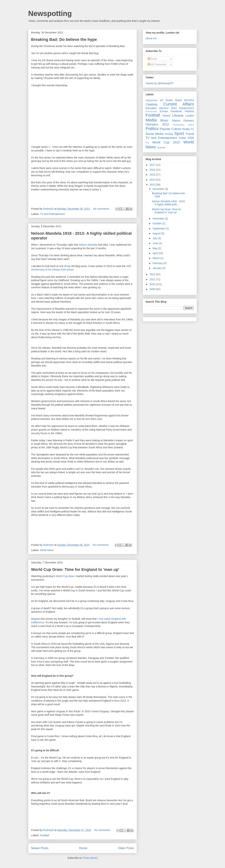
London (190, 116)
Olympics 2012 (157, 124)
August (157, 233)
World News (47, 550)
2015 (153, 175)
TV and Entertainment (52, 214)
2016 (153, 170)
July (155, 238)
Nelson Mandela (88, 245)
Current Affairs (179, 104)
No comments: (102, 209)
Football (45, 835)
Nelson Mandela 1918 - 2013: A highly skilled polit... (169, 203)
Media (151, 120)
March (156, 258)
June (156, 243)
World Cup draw (65, 576)
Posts (152, 59)
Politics (152, 129)
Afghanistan (152, 100)
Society (169, 134)
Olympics (189, 121)
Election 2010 (168, 108)
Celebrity (152, 104)
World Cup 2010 (166, 142)
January (157, 268)
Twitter (182, 138)
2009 (153, 289)
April (155, 253)
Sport (179, 134)
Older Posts (126, 848)
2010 (153, 284)
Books (169, 100)
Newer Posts (40, 848)
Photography (179, 125)
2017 (153, 165)
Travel (190, 134)
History (166, 116)
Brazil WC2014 (185, 100)
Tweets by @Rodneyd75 (159, 83)
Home (83, 848)
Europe (164, 111)
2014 (153, 180)
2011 (153, 279)
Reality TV (188, 129)
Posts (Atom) (90, 858)
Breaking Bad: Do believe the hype (64, 39)
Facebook (176, 111)
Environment (151, 111)
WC (147, 143)
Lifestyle (178, 116)
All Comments (157, 64)
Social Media (155, 134)
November (159, 219)
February (158, 263)
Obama (176, 121)
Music (164, 120)
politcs (191, 125)
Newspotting (50, 13)
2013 (153, 185)
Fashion (189, 111)
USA (191, 138)
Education (151, 108)
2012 (153, 274)
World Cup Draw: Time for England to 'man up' (75, 570)
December (159, 189)
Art (162, 100)
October (157, 223)
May (155, 248)
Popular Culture (170, 129)
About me (151, 38)
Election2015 (187, 108)
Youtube (161, 148)
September (159, 229)
